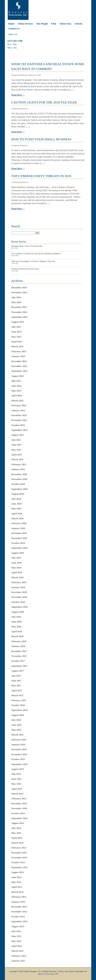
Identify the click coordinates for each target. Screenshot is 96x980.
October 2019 (18, 543)
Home (11, 24)
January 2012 (18, 961)
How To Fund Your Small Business (41, 139)
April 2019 (17, 572)
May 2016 (16, 730)
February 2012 (19, 956)
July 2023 (16, 327)
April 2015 (17, 789)
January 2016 (18, 744)
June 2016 (16, 725)
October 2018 (18, 602)
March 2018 (17, 636)
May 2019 (16, 568)
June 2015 (16, 779)
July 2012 (16, 931)
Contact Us (14, 28)
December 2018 (19, 592)
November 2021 (19, 420)
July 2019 (16, 558)
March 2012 (17, 951)
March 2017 (17, 695)
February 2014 (19, 848)
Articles (78, 24)
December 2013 (19, 853)
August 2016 (18, 715)
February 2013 (19, 897)
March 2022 (17, 401)
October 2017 (18, 661)
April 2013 (17, 887)
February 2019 (19, 582)
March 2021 (17, 459)
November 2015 (19, 754)
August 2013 (18, 872)
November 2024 (19, 292)
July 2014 (16, 828)
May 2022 (16, 391)
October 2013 (18, 862)
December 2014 (19, 804)
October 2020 (18, 484)
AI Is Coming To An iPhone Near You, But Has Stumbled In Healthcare (36, 254)
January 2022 (18, 410)
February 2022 (19, 405)
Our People (42, 24)
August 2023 (18, 322)
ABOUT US (13, 34)
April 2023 (17, 342)
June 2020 (16, 504)
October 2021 (18, 425)
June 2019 (16, 563)
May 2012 (16, 941)
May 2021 (16, 450)
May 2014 (16, 833)
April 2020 (17, 514)
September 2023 (19, 317)
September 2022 (19, 371)
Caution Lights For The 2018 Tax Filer (44, 102)
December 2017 (19, 651)
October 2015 (18, 759)
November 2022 (19, 366)
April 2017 (17, 690)
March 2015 (17, 794)
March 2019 (17, 577)
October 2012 (18, 917)
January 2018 (18, 646)
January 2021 (18, 469)
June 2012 (16, 936)
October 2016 (18, 705)
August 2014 (18, 823)
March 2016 (17, 735)
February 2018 (19, 641)
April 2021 (17, 455)
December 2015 (19, 749)
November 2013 (19, 858)
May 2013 (16, 882)
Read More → (18, 95)
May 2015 (16, 784)
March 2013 (17, 892)
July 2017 (16, 676)
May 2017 (16, 685)
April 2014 (17, 838)
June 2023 (16, 332)
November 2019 (19, 538)
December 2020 (19, 474)
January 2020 (18, 528)
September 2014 (19, 818)
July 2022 (16, 381)
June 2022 (16, 386)
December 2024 (19, 288)
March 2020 (17, 518)
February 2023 (19, 351)
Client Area (65, 24)
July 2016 (16, 720)
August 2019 (18, 553)
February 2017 (19, 700)
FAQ (54, 24)
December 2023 (19, 307)
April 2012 (17, 946)
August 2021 (18, 435)
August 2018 (18, 612)
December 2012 (19, 907)
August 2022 (18, 376)
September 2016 (19, 710)
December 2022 (19, 361)
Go (37, 233)
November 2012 (19, 912)
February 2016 (19, 740)
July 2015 (16, 774)
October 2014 (18, 813)
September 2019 (19, 548)
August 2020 (18, 494)
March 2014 (17, 843)
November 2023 (19, 312)
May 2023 (16, 337)
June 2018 (16, 622)
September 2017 (19, 666)
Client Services (25, 24)
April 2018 (17, 631)
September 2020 (19, 489)
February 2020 (19, 523)
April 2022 (17, 396)
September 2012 (19, 921)
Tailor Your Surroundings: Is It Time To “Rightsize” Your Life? (33, 261)
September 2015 (19, 764)
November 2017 (19, 656)
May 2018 (16, 627)
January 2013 (18, 902)
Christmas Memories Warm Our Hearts (25, 269)
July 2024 (16, 297)
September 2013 (19, 867)
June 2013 (16, 877)
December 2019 (19, 533)
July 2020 (16, 499)
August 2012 (18, 926)
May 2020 (16, 509)
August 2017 (18, 671)
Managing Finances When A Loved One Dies (27, 246)
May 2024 (16, 302)
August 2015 (18, 769)
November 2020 (19, 479)
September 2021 (19, 430)
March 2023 (17, 346)
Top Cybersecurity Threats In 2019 (41, 176)
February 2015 (19, 799)
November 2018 (19, 597)
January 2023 (18, 356)
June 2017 (16, 681)
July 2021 (16, 440)
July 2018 (16, 617)
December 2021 (19, 415)
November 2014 (19, 808)
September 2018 (19, 607)
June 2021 (16, 445)
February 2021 (19, 464)
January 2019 (18, 587)
